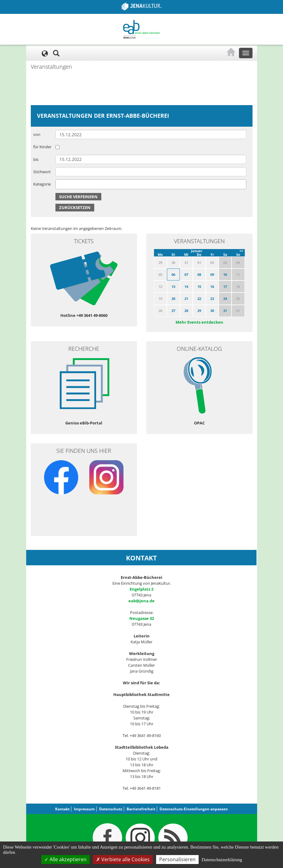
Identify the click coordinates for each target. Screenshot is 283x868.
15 (199, 287)
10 (225, 274)
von (37, 134)
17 (225, 287)
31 (225, 311)
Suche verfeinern (78, 197)
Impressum (84, 809)
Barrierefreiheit (141, 809)
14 (186, 287)
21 (186, 299)
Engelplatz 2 (141, 589)
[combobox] (151, 184)
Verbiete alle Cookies (123, 859)
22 (199, 299)
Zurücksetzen (75, 207)
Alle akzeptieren (65, 859)
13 (173, 287)
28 (186, 311)
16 (212, 287)
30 (212, 311)
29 (199, 311)
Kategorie (42, 184)
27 (173, 311)
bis (36, 159)
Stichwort (42, 172)
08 (199, 274)
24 (225, 299)
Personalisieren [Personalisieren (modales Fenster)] (177, 859)
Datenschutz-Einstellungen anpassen (194, 809)
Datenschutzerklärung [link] (222, 860)
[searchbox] (59, 184)
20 (173, 299)
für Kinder (42, 147)
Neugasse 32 (142, 618)
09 (212, 274)
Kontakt (62, 809)
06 (173, 274)
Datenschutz (111, 809)
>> (241, 251)
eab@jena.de (141, 601)
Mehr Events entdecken (199, 322)
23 (212, 299)
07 (186, 274)
